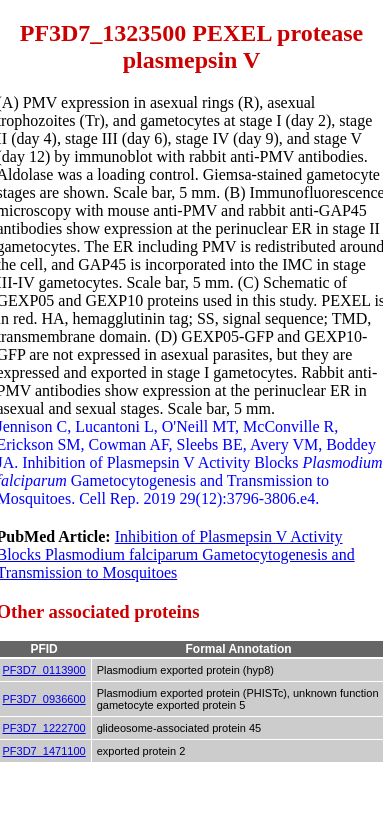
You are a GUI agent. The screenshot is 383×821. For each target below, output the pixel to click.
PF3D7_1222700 (44, 728)
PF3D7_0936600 (44, 699)
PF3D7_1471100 (44, 751)
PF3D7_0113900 (44, 670)
